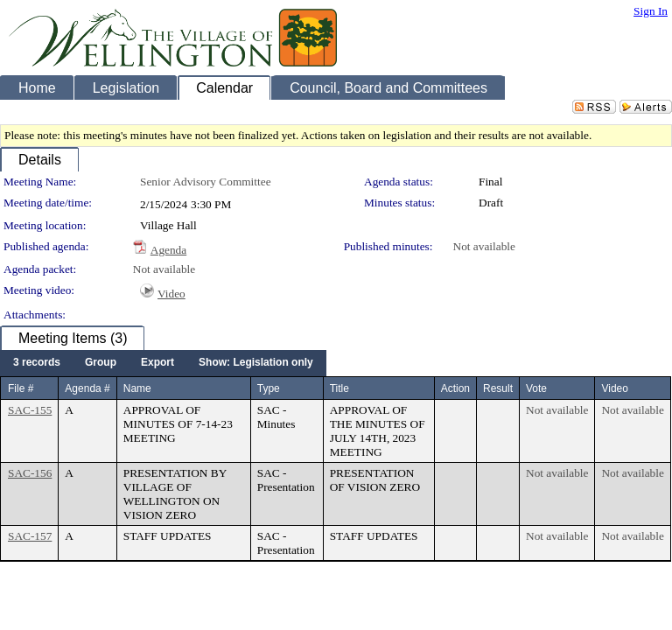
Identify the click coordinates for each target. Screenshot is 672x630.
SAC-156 (30, 473)
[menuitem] (37, 363)
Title (339, 388)
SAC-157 (30, 536)
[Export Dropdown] (157, 363)
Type (269, 388)
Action (455, 388)
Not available (484, 246)
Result (498, 388)
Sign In (651, 11)
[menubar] (163, 363)
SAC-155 (30, 410)
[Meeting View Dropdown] (256, 363)
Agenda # (87, 388)
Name (137, 388)
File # (21, 388)
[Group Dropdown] (101, 363)
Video (171, 294)
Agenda (168, 250)
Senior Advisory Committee (206, 182)
